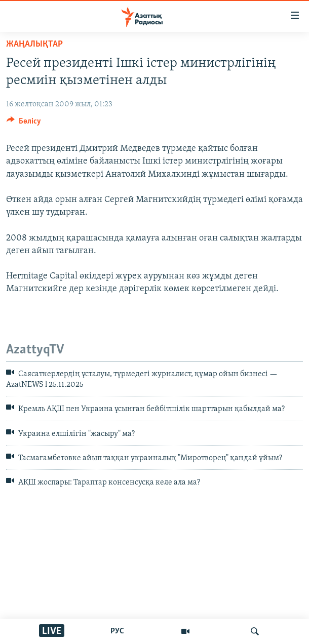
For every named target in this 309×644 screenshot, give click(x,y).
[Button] (24, 124)
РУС (117, 631)
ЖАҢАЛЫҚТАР (34, 44)
